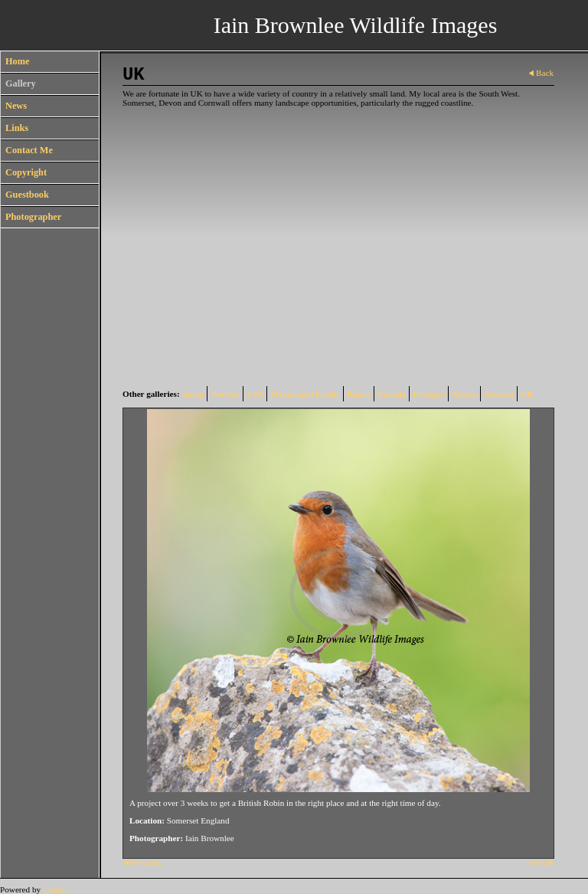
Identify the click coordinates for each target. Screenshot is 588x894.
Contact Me (29, 150)
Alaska (464, 394)
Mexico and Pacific (305, 394)
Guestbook (27, 195)
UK (527, 394)
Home (17, 61)
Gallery (21, 84)
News (16, 106)
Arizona (499, 394)
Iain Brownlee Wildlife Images (356, 25)
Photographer (33, 217)
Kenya (359, 394)
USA (255, 394)
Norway (225, 394)
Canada (392, 394)
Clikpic (56, 889)
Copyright (26, 172)
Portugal (429, 394)
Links (17, 128)
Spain (193, 394)
